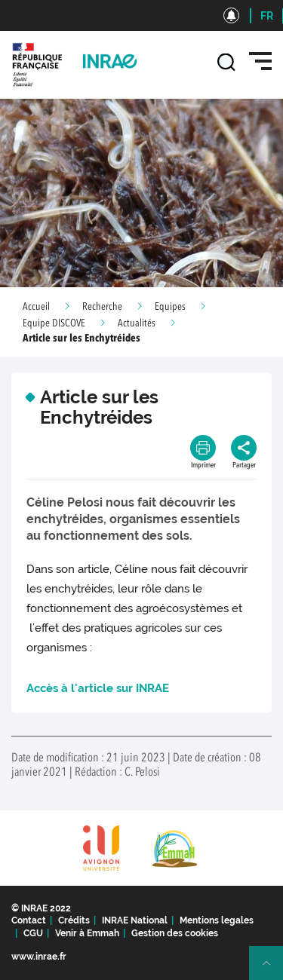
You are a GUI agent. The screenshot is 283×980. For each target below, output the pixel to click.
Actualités (137, 323)
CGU (33, 933)
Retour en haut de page (272, 969)
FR (267, 16)
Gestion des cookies (175, 933)
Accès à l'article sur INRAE (98, 688)
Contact (29, 920)
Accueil (36, 307)
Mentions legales (217, 920)
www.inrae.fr (39, 957)
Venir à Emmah (87, 933)
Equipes (170, 307)
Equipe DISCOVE (54, 323)
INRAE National (135, 920)
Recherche (102, 307)
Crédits (74, 920)
